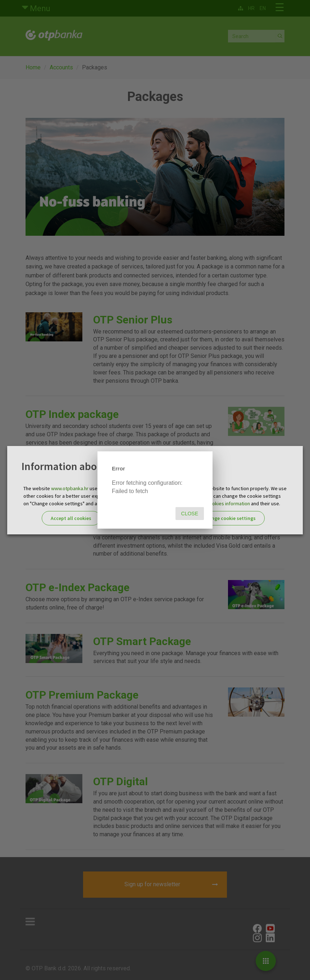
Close (190, 514)
